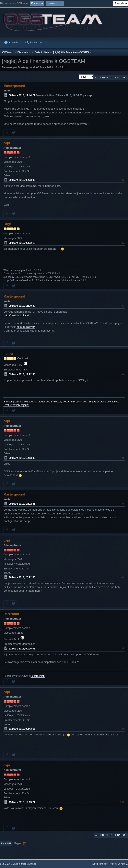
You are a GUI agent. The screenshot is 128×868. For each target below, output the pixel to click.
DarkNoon (11, 614)
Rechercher (34, 43)
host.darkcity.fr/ (26, 327)
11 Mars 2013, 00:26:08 (22, 649)
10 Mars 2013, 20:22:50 (22, 577)
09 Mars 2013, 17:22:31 (22, 504)
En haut (6, 843)
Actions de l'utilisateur (111, 78)
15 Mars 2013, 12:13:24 (22, 802)
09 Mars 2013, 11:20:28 (22, 306)
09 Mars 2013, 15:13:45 (22, 458)
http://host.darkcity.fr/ (16, 315)
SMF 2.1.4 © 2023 (9, 864)
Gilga (8, 224)
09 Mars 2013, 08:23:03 (22, 180)
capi (7, 143)
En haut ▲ (123, 864)
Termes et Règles (107, 864)
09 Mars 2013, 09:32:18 (22, 243)
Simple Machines (27, 864)
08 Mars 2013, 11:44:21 (22, 95)
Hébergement (38, 676)
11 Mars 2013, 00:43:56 (22, 729)
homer (8, 354)
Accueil (11, 43)
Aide (94, 864)
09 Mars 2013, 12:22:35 (22, 374)
